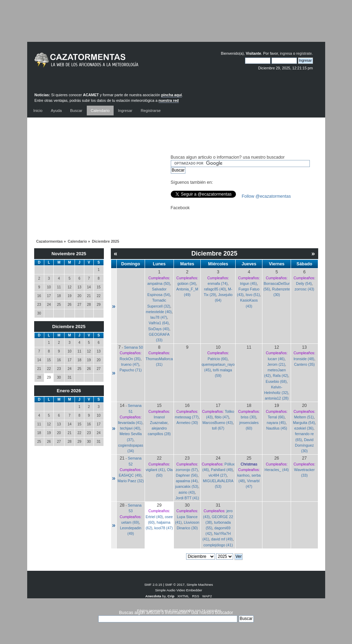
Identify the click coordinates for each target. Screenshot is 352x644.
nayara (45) (276, 423)
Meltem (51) (304, 417)
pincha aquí (172, 95)
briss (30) (248, 417)
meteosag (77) (187, 417)
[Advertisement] (176, 26)
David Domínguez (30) (304, 445)
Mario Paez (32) (131, 481)
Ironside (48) (304, 359)
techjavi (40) (130, 428)
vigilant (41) (155, 470)
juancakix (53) (187, 486)
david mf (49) (222, 539)
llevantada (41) (130, 423)
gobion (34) (187, 283)
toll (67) (218, 428)
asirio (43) (187, 492)
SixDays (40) (159, 329)
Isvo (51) (253, 295)
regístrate (304, 53)
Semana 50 (133, 347)
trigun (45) (248, 283)
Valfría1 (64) (159, 323)
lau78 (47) (159, 317)
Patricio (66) (218, 359)
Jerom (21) (276, 364)
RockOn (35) (130, 359)
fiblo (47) (222, 417)
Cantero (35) (304, 364)
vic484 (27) (217, 475)
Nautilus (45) (277, 428)
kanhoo (243, 475)
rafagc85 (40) (215, 289)
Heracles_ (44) (277, 470)
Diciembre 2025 (69, 327)
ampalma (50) (159, 283)
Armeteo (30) (187, 423)
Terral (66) (276, 417)
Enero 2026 (69, 391)
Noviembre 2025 (69, 254)
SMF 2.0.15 (153, 585)
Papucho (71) (131, 370)
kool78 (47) (164, 528)
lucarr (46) (276, 359)
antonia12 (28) (277, 398)
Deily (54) (304, 283)
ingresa (286, 53)
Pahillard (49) (222, 470)
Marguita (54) (304, 423)
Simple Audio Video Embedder (179, 590)
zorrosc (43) (304, 289)
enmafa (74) (218, 283)
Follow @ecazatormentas (266, 196)
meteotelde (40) (159, 312)
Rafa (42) (281, 376)
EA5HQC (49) (130, 475)
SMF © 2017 (175, 585)
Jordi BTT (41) (187, 498)
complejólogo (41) (218, 545)
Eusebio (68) (276, 381)
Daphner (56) (187, 475)
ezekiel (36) (304, 428)
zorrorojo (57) (187, 470)
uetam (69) (130, 522)
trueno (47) (130, 364)
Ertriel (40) (154, 517)
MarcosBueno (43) (218, 423)
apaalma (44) (187, 481)
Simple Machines (200, 585)
